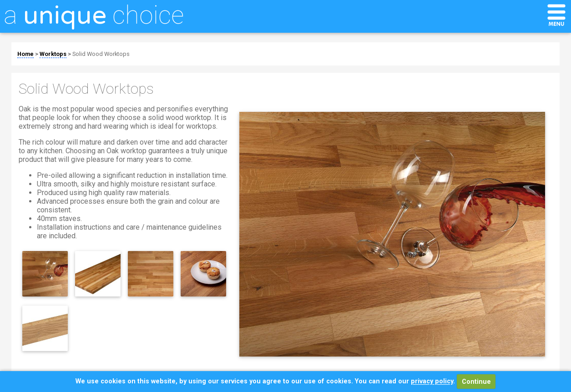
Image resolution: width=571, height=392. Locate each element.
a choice (94, 15)
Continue (476, 382)
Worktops (53, 54)
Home (25, 54)
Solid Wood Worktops (101, 54)
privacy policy (432, 382)
